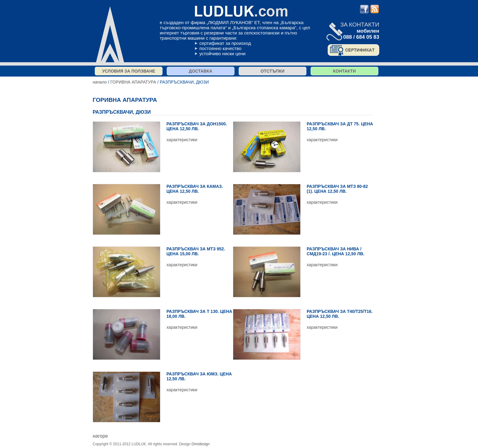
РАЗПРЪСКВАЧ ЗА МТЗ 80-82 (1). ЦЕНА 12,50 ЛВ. (337, 189)
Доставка (200, 71)
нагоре (100, 436)
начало (100, 82)
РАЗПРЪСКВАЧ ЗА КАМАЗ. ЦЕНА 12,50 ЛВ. (195, 189)
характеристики (182, 140)
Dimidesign (200, 444)
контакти (345, 71)
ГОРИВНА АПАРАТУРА (133, 82)
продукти (218, 444)
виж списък (105, 430)
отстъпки (273, 71)
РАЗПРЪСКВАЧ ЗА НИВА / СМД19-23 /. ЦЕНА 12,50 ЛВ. (335, 251)
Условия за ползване (129, 71)
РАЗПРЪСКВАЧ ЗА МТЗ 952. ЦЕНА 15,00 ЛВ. (196, 251)
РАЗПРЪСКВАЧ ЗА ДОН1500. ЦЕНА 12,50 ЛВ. (197, 126)
